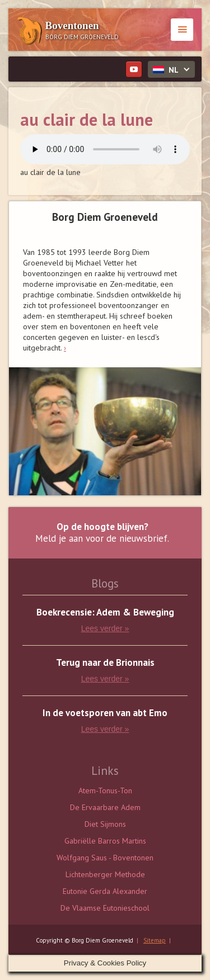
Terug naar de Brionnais (105, 663)
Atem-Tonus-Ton (105, 790)
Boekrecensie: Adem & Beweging (105, 612)
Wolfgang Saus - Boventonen (105, 858)
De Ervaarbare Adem (105, 807)
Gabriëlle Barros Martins (105, 841)
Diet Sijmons (105, 824)
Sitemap (155, 940)
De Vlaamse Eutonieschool (105, 908)
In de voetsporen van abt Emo (105, 713)
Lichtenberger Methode (105, 874)
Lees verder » (105, 628)
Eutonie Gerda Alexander (105, 891)
